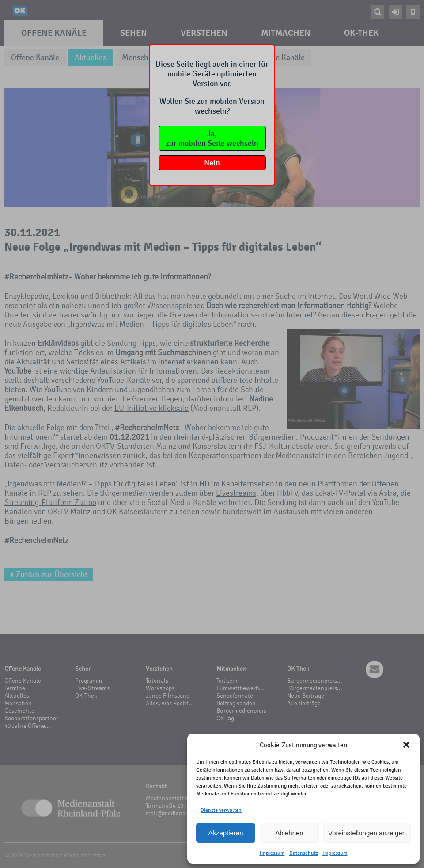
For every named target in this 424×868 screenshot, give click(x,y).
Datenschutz (304, 853)
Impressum (272, 853)
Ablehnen (289, 833)
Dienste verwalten (221, 810)
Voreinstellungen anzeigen (367, 833)
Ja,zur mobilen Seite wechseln (212, 138)
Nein (212, 163)
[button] (406, 745)
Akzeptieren (225, 833)
